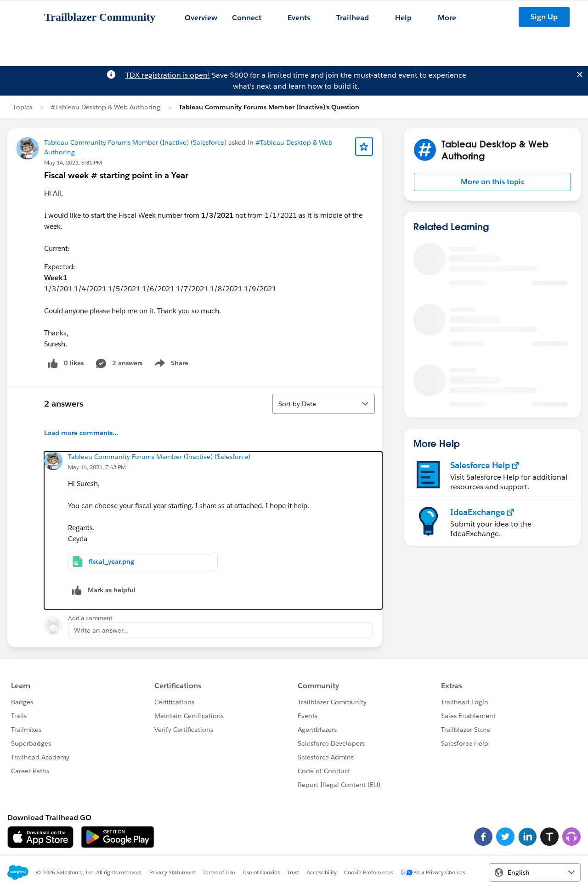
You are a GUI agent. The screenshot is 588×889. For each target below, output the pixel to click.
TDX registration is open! (168, 75)
